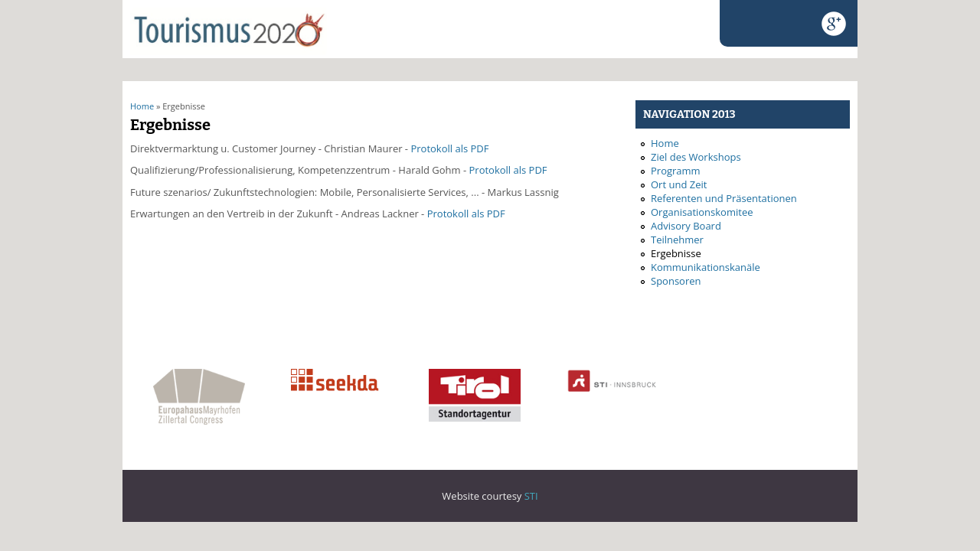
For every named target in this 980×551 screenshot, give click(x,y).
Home (142, 106)
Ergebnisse (676, 253)
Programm (676, 171)
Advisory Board (686, 226)
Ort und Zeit (679, 184)
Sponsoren (676, 281)
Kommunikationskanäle (706, 267)
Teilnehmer (677, 240)
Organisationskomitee (702, 212)
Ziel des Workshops (696, 157)
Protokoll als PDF (449, 148)
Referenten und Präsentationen (724, 198)
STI (531, 496)
